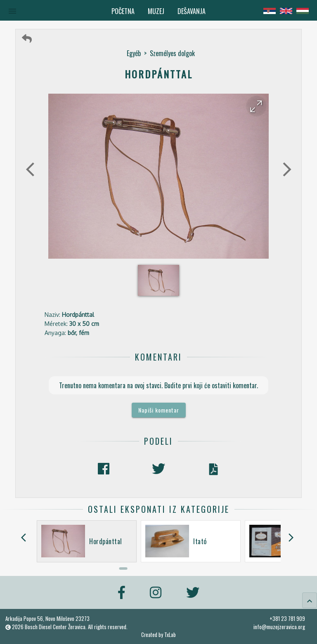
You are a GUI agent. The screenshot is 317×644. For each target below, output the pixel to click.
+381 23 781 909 (287, 618)
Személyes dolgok (172, 53)
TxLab (170, 635)
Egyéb (134, 53)
